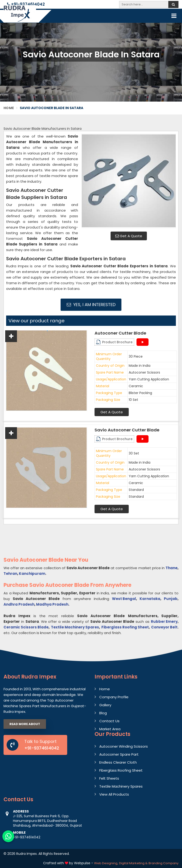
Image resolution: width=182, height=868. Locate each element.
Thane (172, 568)
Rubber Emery (164, 621)
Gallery (105, 705)
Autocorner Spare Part (119, 754)
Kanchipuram (32, 574)
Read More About (25, 724)
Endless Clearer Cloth (118, 762)
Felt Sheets (109, 778)
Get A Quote (129, 236)
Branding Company (163, 863)
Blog (103, 713)
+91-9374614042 (26, 4)
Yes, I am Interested (91, 305)
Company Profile (114, 697)
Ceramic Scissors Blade (26, 627)
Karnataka (150, 599)
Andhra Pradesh (19, 604)
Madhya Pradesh (52, 604)
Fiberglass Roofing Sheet (125, 627)
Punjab (171, 599)
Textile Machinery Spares (75, 627)
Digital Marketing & (133, 863)
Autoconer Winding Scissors (124, 746)
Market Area (110, 729)
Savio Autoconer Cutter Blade (127, 430)
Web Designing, (106, 863)
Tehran (10, 574)
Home (9, 108)
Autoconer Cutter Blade (120, 333)
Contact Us (109, 721)
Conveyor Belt (164, 627)
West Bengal (124, 599)
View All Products (114, 794)
